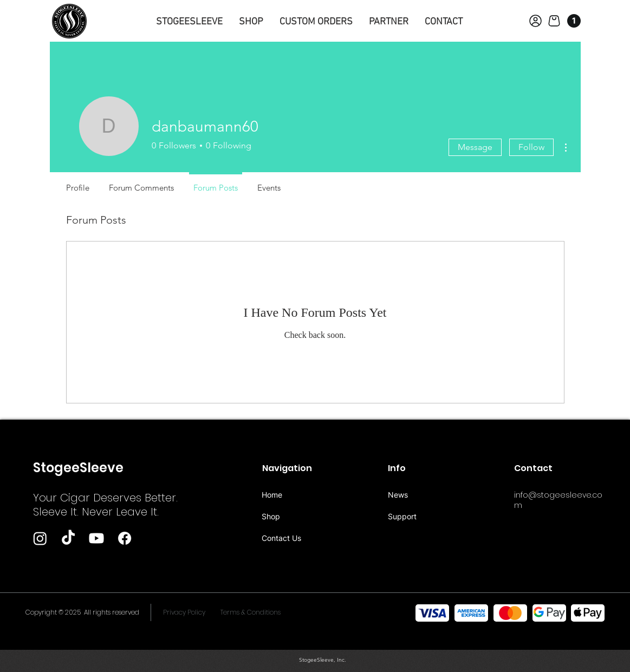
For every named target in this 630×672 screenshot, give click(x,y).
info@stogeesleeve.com (558, 500)
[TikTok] (68, 538)
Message (475, 147)
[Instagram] (40, 538)
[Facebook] (125, 538)
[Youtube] (96, 538)
